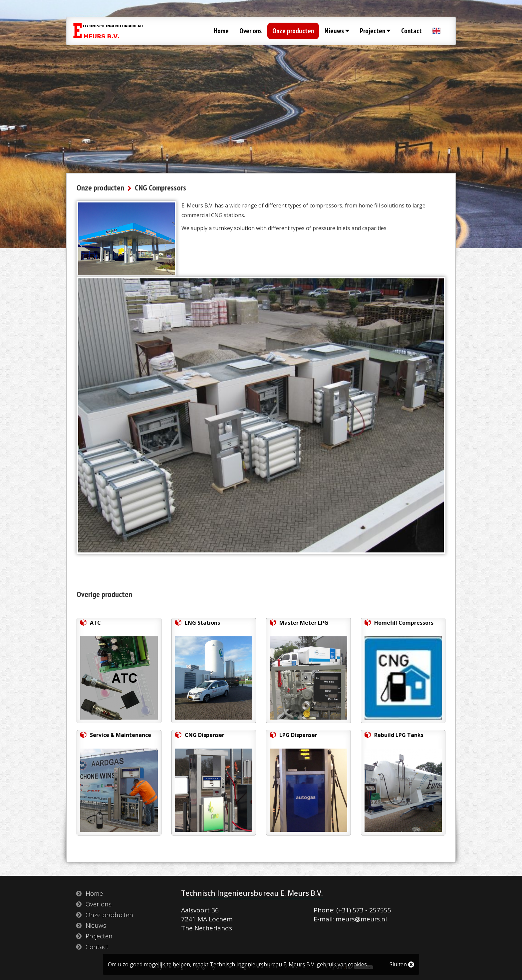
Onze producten (293, 31)
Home (221, 31)
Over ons (251, 31)
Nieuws (337, 31)
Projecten (375, 31)
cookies (357, 964)
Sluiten (402, 964)
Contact (411, 31)
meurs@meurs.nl (361, 919)
